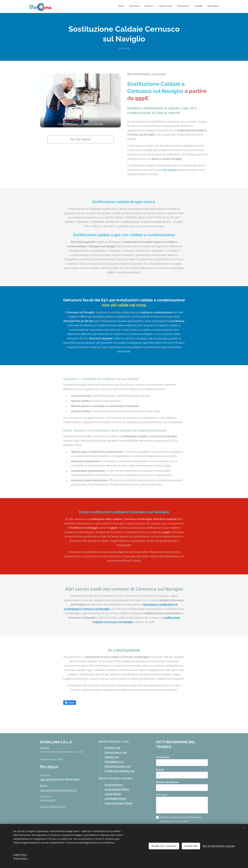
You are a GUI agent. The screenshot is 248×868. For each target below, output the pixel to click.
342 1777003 (48, 779)
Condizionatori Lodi (116, 752)
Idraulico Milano (114, 785)
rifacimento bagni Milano (119, 803)
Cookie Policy (20, 855)
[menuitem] (188, 6)
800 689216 (170, 170)
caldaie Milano (113, 794)
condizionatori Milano (117, 789)
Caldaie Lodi (112, 757)
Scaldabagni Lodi (114, 762)
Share (70, 703)
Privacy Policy (20, 858)
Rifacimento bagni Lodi (118, 766)
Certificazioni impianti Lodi (120, 771)
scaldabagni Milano (115, 799)
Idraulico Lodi (112, 748)
